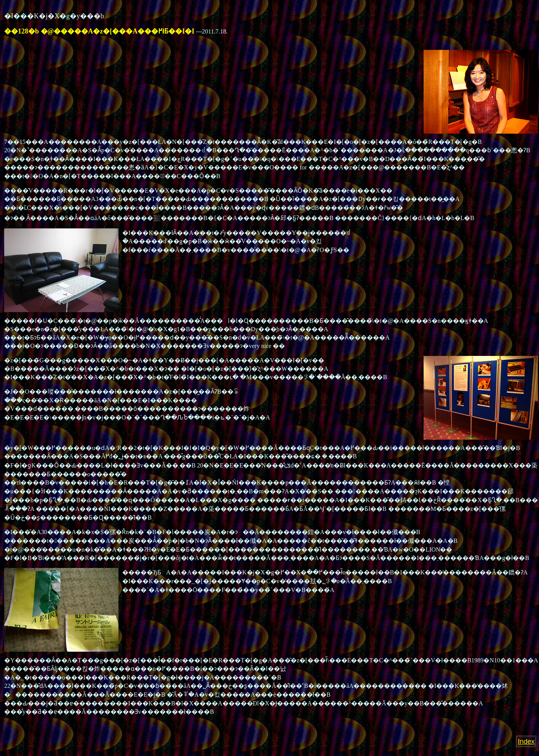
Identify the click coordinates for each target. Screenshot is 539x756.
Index (526, 742)
